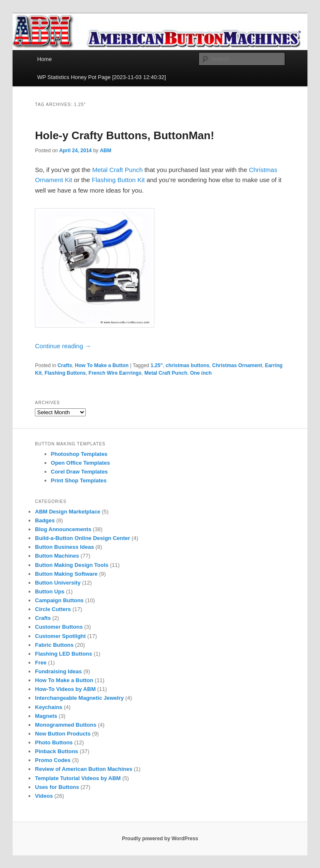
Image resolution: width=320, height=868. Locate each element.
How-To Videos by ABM (65, 689)
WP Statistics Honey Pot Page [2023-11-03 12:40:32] (101, 77)
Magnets (46, 716)
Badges (45, 520)
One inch (201, 373)
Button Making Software (66, 574)
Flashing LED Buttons (63, 654)
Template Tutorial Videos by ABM (78, 778)
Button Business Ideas (64, 547)
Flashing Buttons (65, 373)
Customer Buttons (59, 627)
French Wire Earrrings (115, 373)
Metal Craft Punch (117, 170)
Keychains (49, 707)
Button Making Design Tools (72, 565)
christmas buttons (188, 365)
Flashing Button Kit (118, 180)
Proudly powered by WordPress (160, 839)
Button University (58, 583)
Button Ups (50, 591)
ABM (105, 151)
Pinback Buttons (57, 751)
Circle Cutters (53, 609)
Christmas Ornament (237, 365)
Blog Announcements (63, 529)
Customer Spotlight (60, 636)
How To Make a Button (102, 365)
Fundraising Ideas (58, 671)
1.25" (157, 365)
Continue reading (63, 346)
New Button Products (63, 734)
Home (44, 59)
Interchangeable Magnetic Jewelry (79, 698)
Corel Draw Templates (79, 472)
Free (41, 663)
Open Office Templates (81, 463)
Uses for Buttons (57, 787)
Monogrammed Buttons (66, 725)
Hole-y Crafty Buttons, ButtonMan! (124, 135)
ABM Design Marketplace (67, 512)
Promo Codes (53, 760)
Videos (44, 796)
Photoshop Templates (79, 454)
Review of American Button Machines (83, 769)
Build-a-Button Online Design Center (82, 538)
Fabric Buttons (54, 645)
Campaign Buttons (59, 600)
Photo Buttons (54, 742)
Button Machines (57, 556)
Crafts (65, 365)
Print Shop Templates (79, 480)
